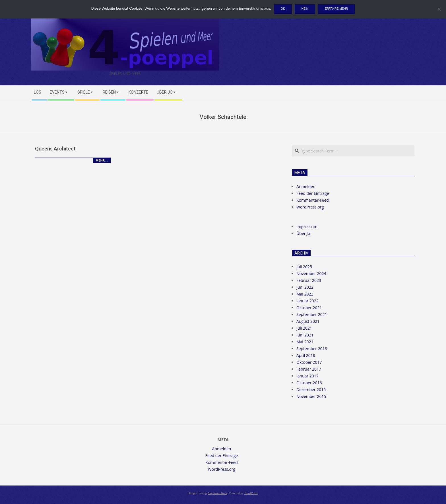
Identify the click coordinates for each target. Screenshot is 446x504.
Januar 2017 (307, 376)
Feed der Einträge (313, 193)
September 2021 (312, 314)
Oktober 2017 (309, 362)
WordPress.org (310, 207)
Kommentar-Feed (313, 200)
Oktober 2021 (309, 308)
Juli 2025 (304, 267)
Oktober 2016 (309, 383)
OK (283, 9)
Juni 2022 (305, 287)
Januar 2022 (307, 301)
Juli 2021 (304, 328)
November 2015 (311, 396)
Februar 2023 (309, 280)
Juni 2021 (305, 335)
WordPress (251, 493)
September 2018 (312, 349)
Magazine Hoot (217, 493)
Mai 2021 (305, 342)
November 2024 (311, 273)
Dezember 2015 (311, 390)
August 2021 (308, 321)
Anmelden (306, 186)
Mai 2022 (305, 294)
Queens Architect (55, 149)
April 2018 (306, 355)
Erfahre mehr (336, 9)
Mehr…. (102, 160)
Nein (305, 9)
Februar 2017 (309, 369)
